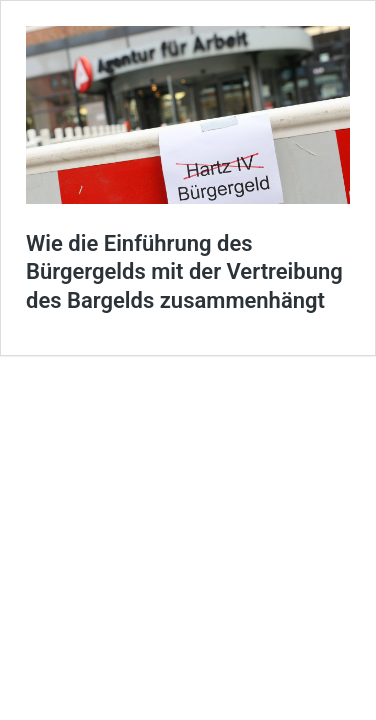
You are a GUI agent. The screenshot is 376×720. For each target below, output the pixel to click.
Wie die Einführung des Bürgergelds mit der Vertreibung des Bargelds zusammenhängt (184, 272)
